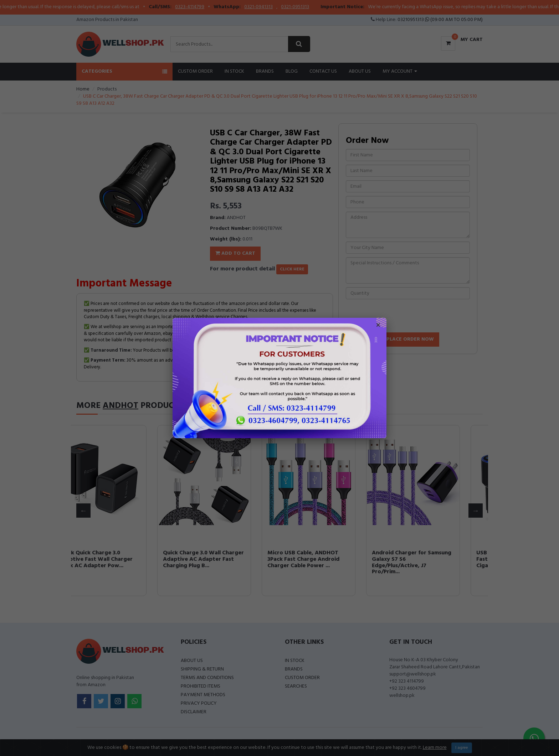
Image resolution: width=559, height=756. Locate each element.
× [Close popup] (378, 326)
